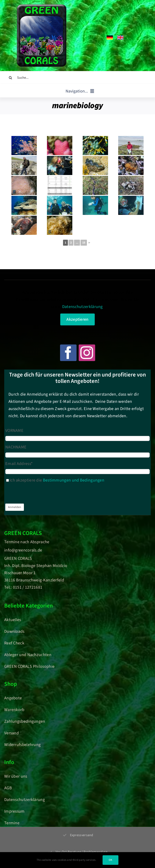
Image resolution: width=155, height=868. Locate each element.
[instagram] (87, 353)
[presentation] (37, 494)
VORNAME (14, 431)
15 (84, 243)
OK (110, 860)
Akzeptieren (77, 319)
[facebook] (68, 353)
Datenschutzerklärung (82, 307)
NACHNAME (16, 447)
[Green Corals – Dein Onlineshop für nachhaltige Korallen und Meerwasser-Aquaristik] (42, 6)
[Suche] (11, 78)
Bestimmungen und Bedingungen (74, 480)
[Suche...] (77, 78)
